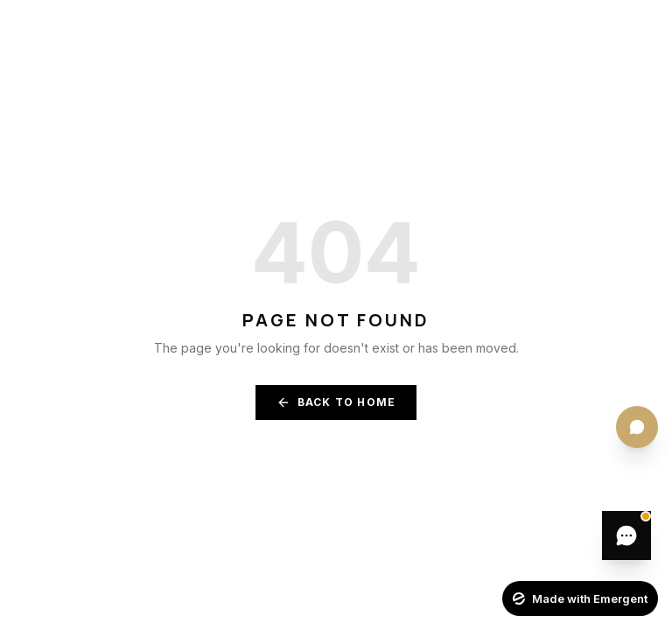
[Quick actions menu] (637, 427)
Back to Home (336, 402)
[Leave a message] (626, 535)
